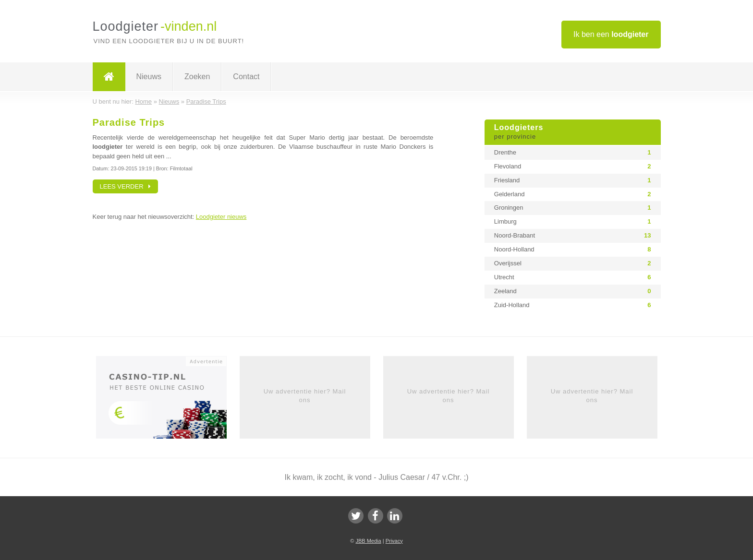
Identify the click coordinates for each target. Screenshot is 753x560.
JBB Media (368, 541)
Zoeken (197, 77)
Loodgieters (573, 132)
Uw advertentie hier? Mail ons (305, 396)
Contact (246, 77)
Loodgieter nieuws (221, 217)
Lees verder (126, 186)
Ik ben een (611, 34)
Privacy (394, 541)
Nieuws (149, 77)
